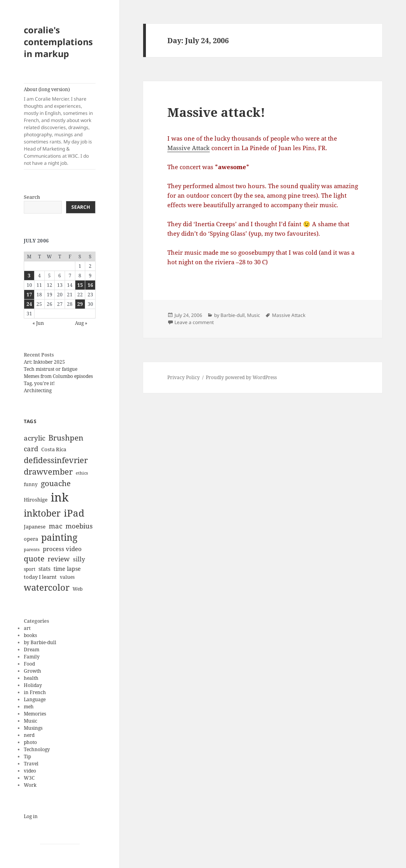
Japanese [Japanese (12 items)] (35, 527)
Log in (31, 816)
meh (29, 707)
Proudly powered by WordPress (241, 377)
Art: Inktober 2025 (44, 362)
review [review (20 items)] (59, 559)
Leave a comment (194, 322)
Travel (31, 764)
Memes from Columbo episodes (58, 376)
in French (35, 692)
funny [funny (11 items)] (31, 484)
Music (31, 721)
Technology (37, 749)
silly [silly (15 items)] (79, 559)
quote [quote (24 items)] (34, 559)
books (30, 635)
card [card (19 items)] (31, 449)
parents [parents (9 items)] (32, 549)
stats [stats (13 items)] (44, 569)
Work (30, 785)
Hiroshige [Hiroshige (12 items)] (36, 500)
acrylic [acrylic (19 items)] (34, 438)
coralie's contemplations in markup (58, 42)
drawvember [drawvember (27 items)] (48, 472)
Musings (33, 728)
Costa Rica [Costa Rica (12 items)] (54, 449)
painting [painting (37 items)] (59, 537)
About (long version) (60, 126)
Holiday (33, 685)
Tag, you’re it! (39, 383)
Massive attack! (216, 112)
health (31, 678)
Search (32, 197)
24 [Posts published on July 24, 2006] (29, 304)
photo (30, 742)
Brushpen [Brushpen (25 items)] (66, 438)
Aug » (81, 323)
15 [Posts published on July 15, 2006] (80, 285)
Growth (33, 671)
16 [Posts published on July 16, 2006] (90, 285)
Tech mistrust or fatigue (51, 369)
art (27, 628)
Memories (35, 714)
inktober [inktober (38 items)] (42, 513)
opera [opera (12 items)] (31, 539)
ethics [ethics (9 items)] (82, 473)
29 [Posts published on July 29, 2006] (80, 304)
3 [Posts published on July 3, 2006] (29, 276)
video (30, 771)
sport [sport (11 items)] (30, 569)
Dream (32, 650)
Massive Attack (189, 148)
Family (32, 657)
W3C (29, 778)
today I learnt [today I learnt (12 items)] (40, 577)
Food (29, 664)
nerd (29, 735)
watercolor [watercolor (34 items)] (47, 587)
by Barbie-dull (40, 642)
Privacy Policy (184, 377)
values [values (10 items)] (67, 577)
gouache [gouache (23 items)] (56, 483)
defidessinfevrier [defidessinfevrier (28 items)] (56, 460)
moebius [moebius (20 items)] (79, 526)
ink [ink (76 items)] (60, 497)
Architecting (38, 390)
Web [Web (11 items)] (78, 589)
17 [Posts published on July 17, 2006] (29, 295)
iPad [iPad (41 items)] (74, 513)
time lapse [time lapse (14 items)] (67, 569)
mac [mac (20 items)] (56, 526)
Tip (27, 756)
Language (35, 699)
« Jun (38, 323)
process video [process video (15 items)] (62, 549)
